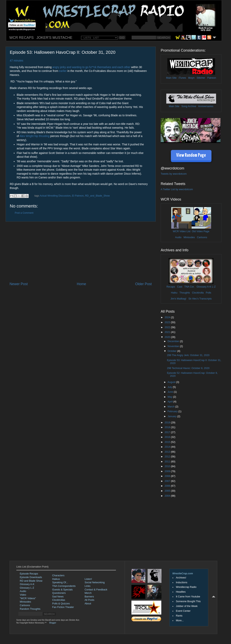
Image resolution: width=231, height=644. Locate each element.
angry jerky (59, 67)
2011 (168, 462)
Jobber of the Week (187, 606)
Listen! (88, 579)
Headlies (181, 592)
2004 (168, 496)
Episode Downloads (31, 577)
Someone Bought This (188, 601)
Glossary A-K (204, 287)
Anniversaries (206, 106)
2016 (168, 437)
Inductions (182, 582)
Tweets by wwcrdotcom (174, 174)
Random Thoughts (30, 609)
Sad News (58, 597)
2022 (168, 327)
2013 (168, 452)
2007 (168, 481)
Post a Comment (24, 213)
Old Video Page (201, 231)
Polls (208, 293)
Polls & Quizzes (61, 604)
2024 (168, 317)
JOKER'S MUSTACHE (54, 38)
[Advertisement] (81, 252)
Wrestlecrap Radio (186, 587)
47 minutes (17, 61)
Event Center (183, 611)
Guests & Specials (62, 590)
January (172, 416)
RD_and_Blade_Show (97, 196)
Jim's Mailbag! (178, 299)
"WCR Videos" (28, 598)
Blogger (53, 623)
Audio (178, 237)
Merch (88, 593)
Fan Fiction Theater (63, 607)
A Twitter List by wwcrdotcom (177, 189)
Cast (180, 287)
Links (88, 586)
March (172, 407)
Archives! (181, 578)
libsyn (191, 78)
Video (23, 595)
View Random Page (191, 155)
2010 (168, 466)
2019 (168, 423)
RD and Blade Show (31, 581)
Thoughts (185, 293)
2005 (168, 491)
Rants (179, 616)
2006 (168, 486)
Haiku (174, 293)
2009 (168, 471)
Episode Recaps (29, 574)
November (174, 346)
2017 (168, 432)
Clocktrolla (198, 293)
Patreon (212, 78)
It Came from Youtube (188, 597)
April (171, 402)
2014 (168, 447)
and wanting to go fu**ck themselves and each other (98, 67)
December (174, 341)
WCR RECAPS (22, 38)
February (173, 411)
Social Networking (95, 582)
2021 (168, 332)
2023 (168, 322)
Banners (89, 597)
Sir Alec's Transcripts (200, 299)
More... (180, 621)
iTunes (182, 78)
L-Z (213, 287)
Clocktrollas (59, 600)
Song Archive (189, 106)
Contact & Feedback (96, 590)
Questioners (59, 593)
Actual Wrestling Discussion (55, 196)
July (170, 387)
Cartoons (202, 237)
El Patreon (78, 196)
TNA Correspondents (64, 586)
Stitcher (201, 78)
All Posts (90, 600)
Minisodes (189, 237)
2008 (168, 476)
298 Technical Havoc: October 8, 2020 (188, 368)
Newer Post (19, 284)
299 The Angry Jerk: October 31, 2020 (188, 355)
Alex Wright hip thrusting (34, 136)
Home (81, 284)
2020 (168, 337)
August (172, 382)
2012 (168, 457)
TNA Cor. (189, 287)
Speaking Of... (60, 582)
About (88, 604)
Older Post (143, 284)
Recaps (171, 287)
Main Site (171, 78)
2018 (168, 427)
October (172, 351)
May (170, 397)
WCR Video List (182, 231)
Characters (58, 575)
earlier (63, 71)
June (171, 392)
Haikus (56, 579)
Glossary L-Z (27, 588)
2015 (168, 442)
